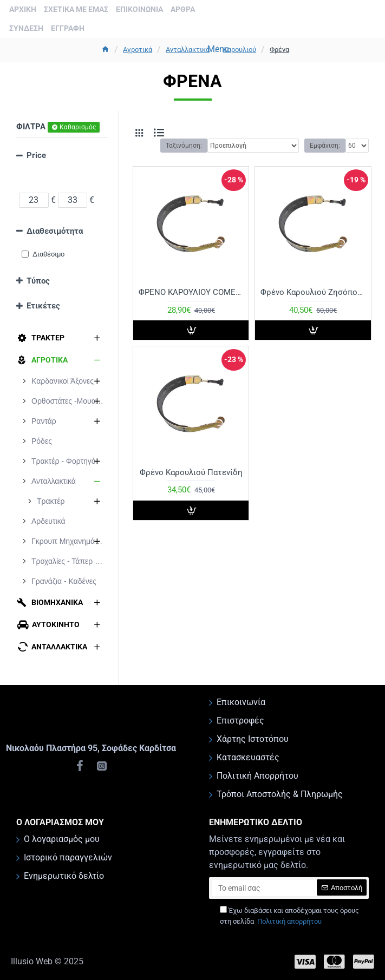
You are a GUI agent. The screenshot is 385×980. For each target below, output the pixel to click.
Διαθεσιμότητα (55, 231)
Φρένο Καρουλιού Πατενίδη (191, 472)
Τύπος (38, 281)
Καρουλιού (240, 50)
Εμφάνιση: (325, 146)
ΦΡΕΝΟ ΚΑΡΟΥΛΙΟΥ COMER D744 (191, 292)
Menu (218, 49)
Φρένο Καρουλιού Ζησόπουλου (313, 292)
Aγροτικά (138, 50)
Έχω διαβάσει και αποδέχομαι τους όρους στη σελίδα (289, 916)
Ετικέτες (43, 306)
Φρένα (279, 50)
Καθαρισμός (78, 127)
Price (36, 155)
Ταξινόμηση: (184, 146)
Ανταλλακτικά (188, 50)
